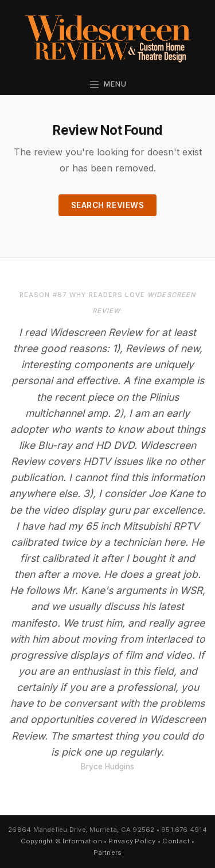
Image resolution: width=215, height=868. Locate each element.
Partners (108, 853)
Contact (176, 841)
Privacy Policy (132, 841)
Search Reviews (108, 205)
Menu (108, 84)
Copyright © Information (61, 841)
